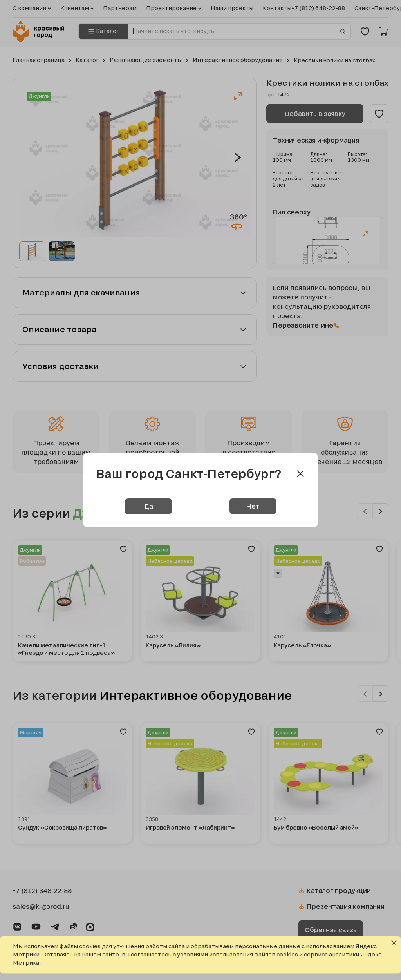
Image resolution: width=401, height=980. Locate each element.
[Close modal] (300, 474)
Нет (253, 506)
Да (148, 506)
